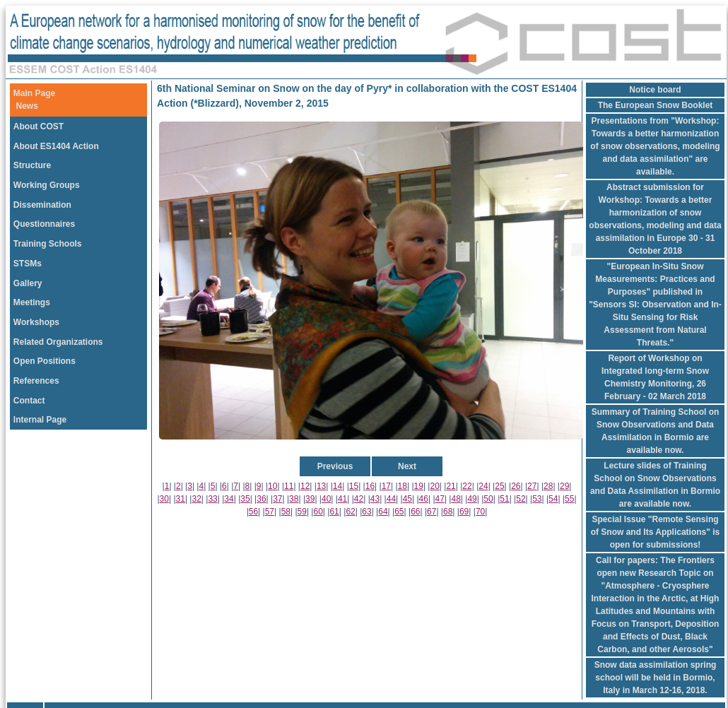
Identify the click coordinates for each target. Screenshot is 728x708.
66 (415, 512)
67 (431, 512)
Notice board (655, 90)
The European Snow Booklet (656, 105)
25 (499, 486)
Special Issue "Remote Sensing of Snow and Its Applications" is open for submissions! (656, 532)
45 (407, 499)
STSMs (28, 264)
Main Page (34, 93)
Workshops (36, 322)
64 (383, 512)
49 (472, 499)
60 (318, 512)
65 (399, 512)
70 (480, 512)
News (27, 106)
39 (310, 499)
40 (326, 499)
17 (386, 486)
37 (277, 499)
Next (407, 466)
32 (196, 499)
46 (424, 499)
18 (403, 486)
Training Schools (48, 244)
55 (569, 499)
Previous (335, 466)
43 (375, 499)
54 (553, 499)
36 (261, 499)
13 (321, 486)
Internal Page (40, 420)
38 (294, 499)
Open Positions (45, 361)
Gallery (28, 283)
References (36, 381)
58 (286, 512)
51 (504, 499)
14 (337, 486)
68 (448, 512)
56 (253, 512)
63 (366, 512)
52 (521, 499)
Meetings (32, 302)
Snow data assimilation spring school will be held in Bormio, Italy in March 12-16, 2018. (656, 678)
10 (272, 486)
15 (354, 486)
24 (483, 486)
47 (440, 499)
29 (564, 486)
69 (464, 512)
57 (270, 512)
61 (334, 512)
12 (305, 486)
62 (350, 512)
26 (516, 486)
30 (164, 499)
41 (342, 499)
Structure (32, 165)
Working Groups (47, 185)
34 (229, 499)
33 (212, 499)
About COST (39, 126)
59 (302, 512)
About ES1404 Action (56, 146)
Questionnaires (44, 224)
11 (289, 486)
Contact (29, 401)
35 (245, 499)
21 (451, 486)
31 (181, 499)
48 (456, 499)
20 (434, 486)
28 (548, 486)
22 (467, 486)
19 (419, 486)
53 (537, 499)
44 (391, 499)
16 (370, 486)
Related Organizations (58, 342)
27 (532, 486)
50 (488, 499)
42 (359, 499)
